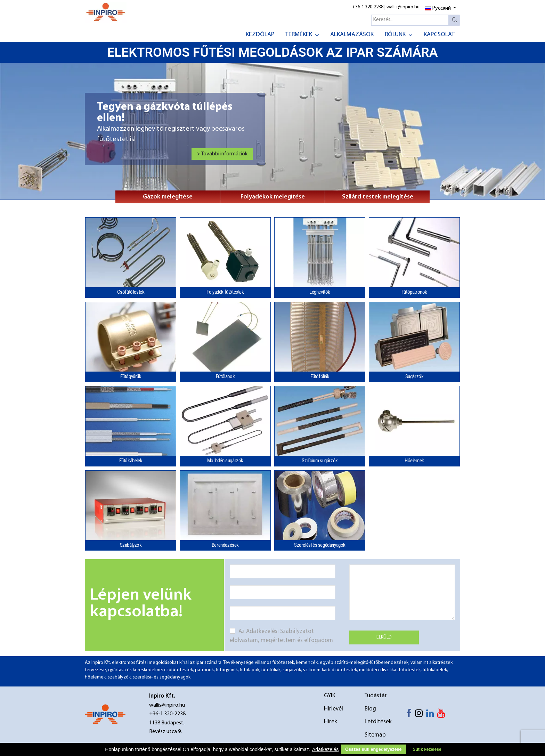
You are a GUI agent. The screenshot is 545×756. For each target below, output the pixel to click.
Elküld (384, 637)
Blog (370, 709)
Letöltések (378, 722)
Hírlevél (333, 709)
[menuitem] (260, 34)
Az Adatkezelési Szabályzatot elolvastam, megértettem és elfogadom (281, 636)
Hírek (331, 722)
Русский (438, 8)
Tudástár (376, 696)
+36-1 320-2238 (368, 7)
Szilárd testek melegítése (378, 197)
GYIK (330, 696)
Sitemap (375, 735)
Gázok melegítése (168, 197)
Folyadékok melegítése (273, 197)
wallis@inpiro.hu (403, 7)
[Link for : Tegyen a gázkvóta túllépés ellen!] (175, 131)
